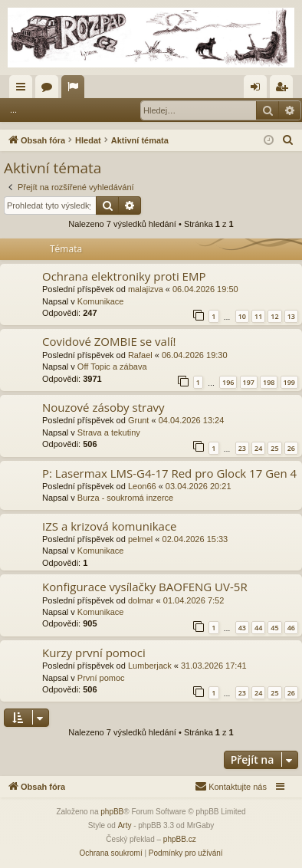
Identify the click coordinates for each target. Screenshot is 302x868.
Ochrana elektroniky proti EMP (124, 276)
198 (269, 382)
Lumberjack (150, 666)
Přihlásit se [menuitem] (259, 90)
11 (258, 316)
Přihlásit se (60, 110)
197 (249, 382)
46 (291, 628)
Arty (125, 825)
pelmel (140, 539)
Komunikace (101, 301)
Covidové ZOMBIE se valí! (109, 341)
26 (291, 448)
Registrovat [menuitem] (285, 90)
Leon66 (142, 486)
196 (228, 382)
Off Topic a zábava (112, 367)
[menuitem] (288, 140)
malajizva (146, 289)
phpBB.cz (180, 839)
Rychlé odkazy (24, 90)
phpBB (112, 812)
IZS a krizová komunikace (110, 526)
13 (291, 316)
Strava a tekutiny (109, 432)
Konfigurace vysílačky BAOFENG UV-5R (145, 587)
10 (242, 316)
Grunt (139, 420)
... (13, 110)
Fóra (50, 90)
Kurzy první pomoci (94, 653)
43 (242, 628)
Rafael (140, 355)
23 (242, 448)
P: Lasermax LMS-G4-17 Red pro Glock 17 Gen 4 (169, 473)
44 (258, 628)
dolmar (141, 600)
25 (274, 448)
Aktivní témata (76, 90)
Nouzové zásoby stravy (103, 407)
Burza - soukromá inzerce (125, 498)
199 (289, 382)
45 (274, 628)
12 (274, 316)
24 (258, 448)
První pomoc (101, 678)
